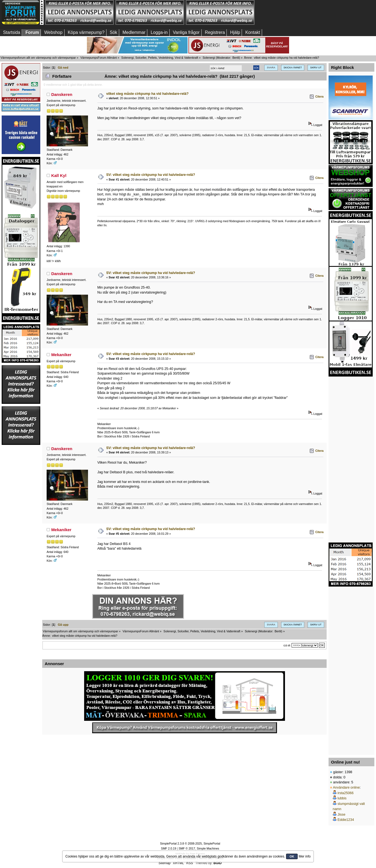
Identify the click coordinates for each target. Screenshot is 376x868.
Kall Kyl (59, 175)
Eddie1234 (346, 820)
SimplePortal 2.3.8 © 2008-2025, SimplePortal (190, 843)
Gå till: (287, 645)
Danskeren (62, 94)
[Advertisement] (290, 12)
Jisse (341, 815)
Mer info (305, 856)
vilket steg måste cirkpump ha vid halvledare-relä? (147, 94)
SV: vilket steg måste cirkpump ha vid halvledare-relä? (151, 175)
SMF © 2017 (187, 848)
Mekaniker (61, 355)
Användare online (346, 788)
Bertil (236, 58)
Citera (319, 96)
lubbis (342, 798)
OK (292, 856)
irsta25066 (345, 793)
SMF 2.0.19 (169, 848)
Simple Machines (208, 848)
